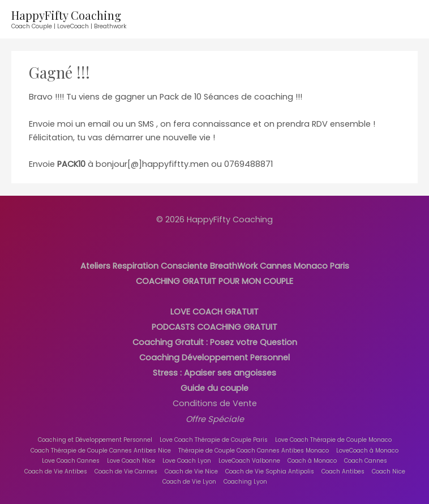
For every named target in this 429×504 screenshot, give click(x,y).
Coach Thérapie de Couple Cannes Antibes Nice (101, 451)
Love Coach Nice (131, 461)
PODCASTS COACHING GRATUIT (215, 327)
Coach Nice (389, 471)
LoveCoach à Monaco (367, 451)
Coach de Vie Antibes (56, 471)
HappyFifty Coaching (66, 15)
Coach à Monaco (312, 461)
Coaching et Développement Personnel (95, 440)
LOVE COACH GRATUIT (215, 312)
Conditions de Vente (215, 403)
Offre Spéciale (215, 419)
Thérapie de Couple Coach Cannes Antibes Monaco (254, 451)
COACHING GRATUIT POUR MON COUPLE (215, 281)
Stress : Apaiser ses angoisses (215, 373)
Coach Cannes (366, 461)
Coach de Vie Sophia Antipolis (270, 471)
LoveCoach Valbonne (249, 461)
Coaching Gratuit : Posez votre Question (215, 342)
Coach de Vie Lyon (189, 482)
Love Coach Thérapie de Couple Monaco (333, 440)
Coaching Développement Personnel (215, 357)
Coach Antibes (343, 471)
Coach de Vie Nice (191, 471)
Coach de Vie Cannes (126, 471)
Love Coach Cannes (71, 461)
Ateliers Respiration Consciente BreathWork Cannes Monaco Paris (215, 266)
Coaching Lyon (245, 482)
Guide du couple (215, 388)
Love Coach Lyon (187, 461)
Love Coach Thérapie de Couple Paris (214, 440)
